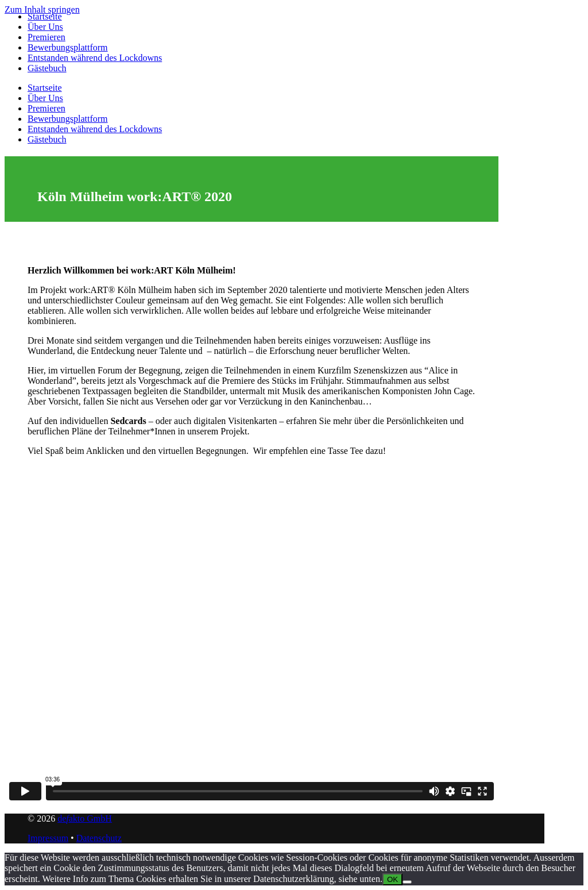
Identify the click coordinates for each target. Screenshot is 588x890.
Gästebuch (47, 68)
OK (392, 879)
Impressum (48, 838)
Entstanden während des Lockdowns (95, 58)
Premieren (47, 37)
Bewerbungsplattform (68, 47)
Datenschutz (99, 838)
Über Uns (45, 27)
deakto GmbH (85, 818)
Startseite (45, 16)
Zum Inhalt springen (42, 9)
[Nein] (407, 882)
